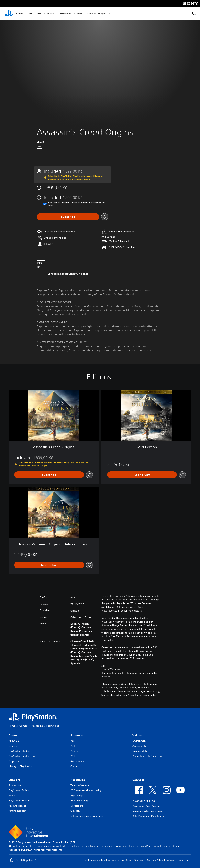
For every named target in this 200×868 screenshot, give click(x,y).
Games (20, 14)
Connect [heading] (138, 780)
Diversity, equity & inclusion (148, 756)
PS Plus (51, 14)
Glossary (75, 811)
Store (90, 14)
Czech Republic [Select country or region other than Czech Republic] (23, 860)
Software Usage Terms (179, 860)
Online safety (140, 751)
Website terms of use (120, 860)
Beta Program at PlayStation (148, 816)
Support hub (15, 785)
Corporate (14, 761)
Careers (13, 746)
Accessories (65, 14)
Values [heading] (137, 735)
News (79, 14)
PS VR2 (74, 751)
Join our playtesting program (148, 811)
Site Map (139, 860)
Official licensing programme (87, 816)
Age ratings (77, 795)
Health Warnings (111, 669)
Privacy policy (97, 860)
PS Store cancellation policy (86, 790)
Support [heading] (14, 780)
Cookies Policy (155, 860)
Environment (139, 741)
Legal (84, 860)
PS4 (40, 14)
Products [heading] (77, 735)
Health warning (79, 801)
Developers (77, 806)
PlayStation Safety (19, 790)
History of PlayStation (20, 766)
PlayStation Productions (22, 756)
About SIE (14, 741)
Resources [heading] (78, 780)
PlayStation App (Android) (147, 806)
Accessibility (139, 746)
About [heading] (13, 735)
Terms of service (80, 785)
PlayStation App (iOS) (144, 801)
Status (12, 795)
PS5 (30, 14)
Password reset (17, 806)
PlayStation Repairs (19, 801)
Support (102, 14)
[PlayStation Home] (9, 14)
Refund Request (17, 811)
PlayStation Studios (19, 751)
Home (12, 726)
